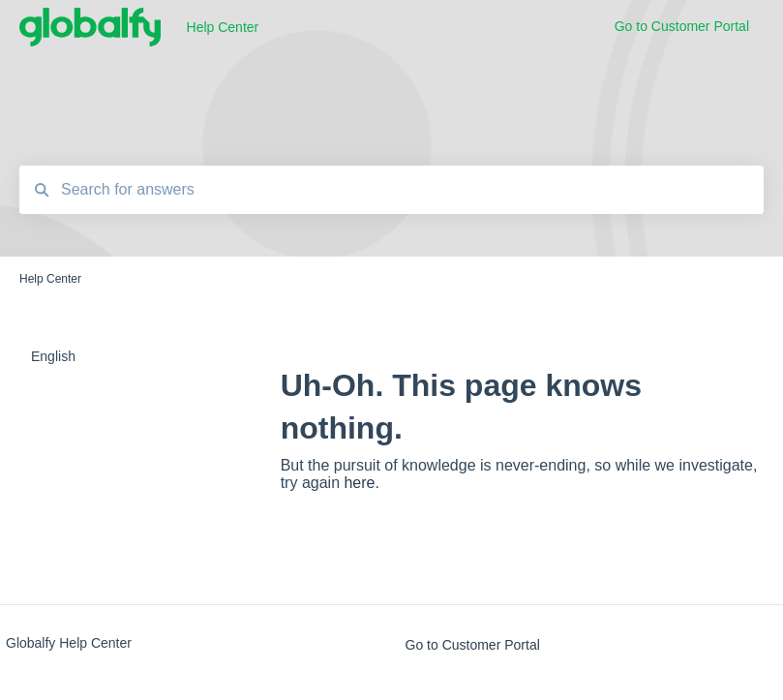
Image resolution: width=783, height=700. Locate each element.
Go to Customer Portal (473, 645)
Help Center (223, 27)
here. (361, 483)
